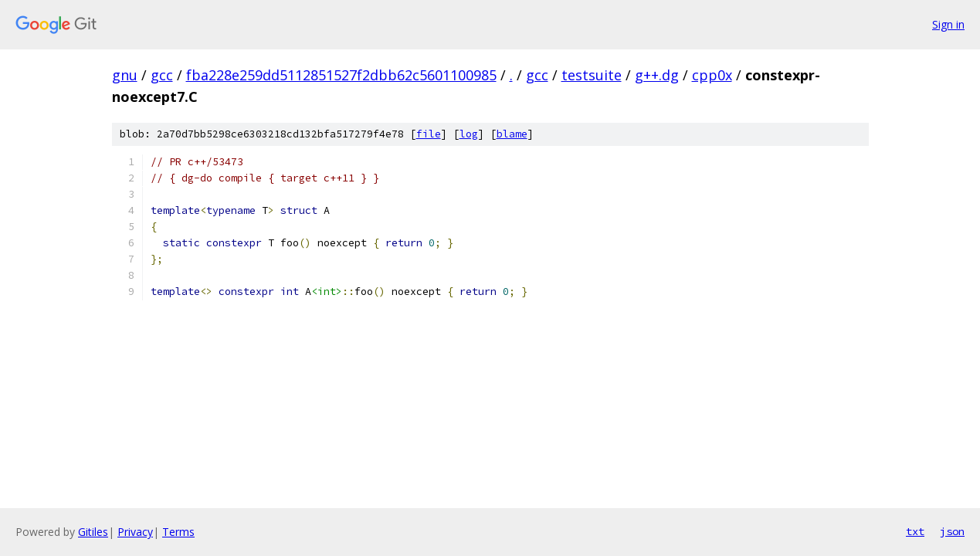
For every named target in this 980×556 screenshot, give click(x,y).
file (429, 134)
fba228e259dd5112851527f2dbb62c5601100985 (341, 75)
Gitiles (93, 532)
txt (915, 531)
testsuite (592, 75)
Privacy (135, 532)
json (952, 531)
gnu (125, 75)
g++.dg (657, 75)
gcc (162, 75)
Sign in (948, 24)
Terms (178, 532)
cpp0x (712, 75)
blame (512, 134)
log (469, 134)
